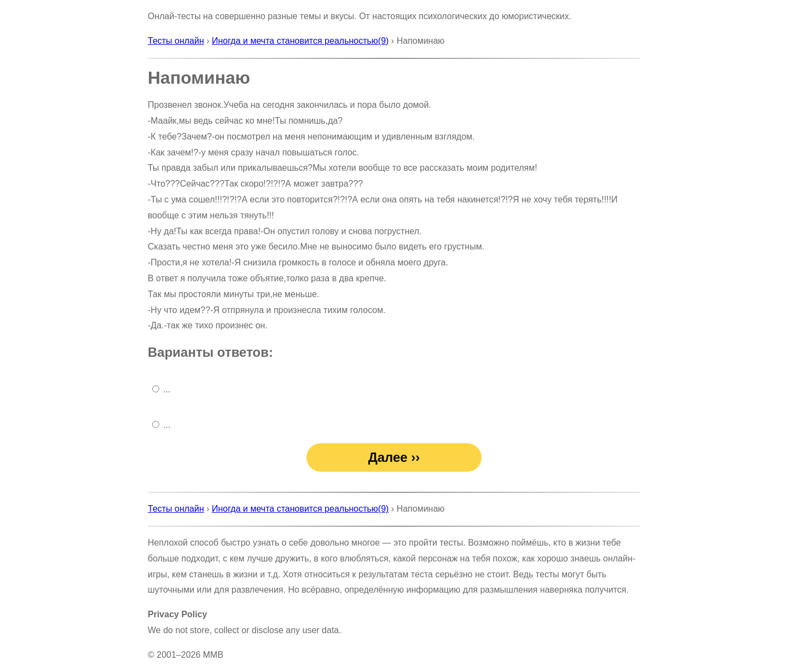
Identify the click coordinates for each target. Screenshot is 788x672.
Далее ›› (394, 457)
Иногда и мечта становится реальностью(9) (300, 41)
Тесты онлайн (176, 41)
